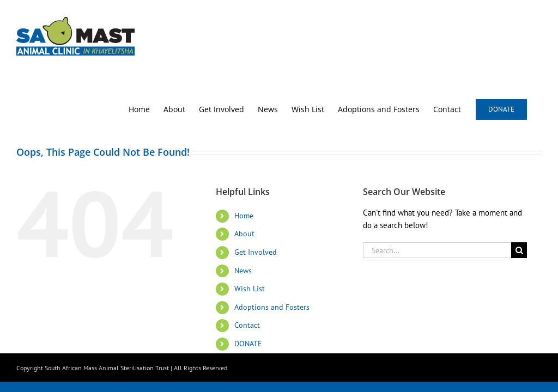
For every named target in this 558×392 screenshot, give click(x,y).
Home (244, 216)
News (243, 271)
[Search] (519, 250)
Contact (247, 325)
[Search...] (437, 250)
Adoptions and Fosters (272, 307)
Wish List (250, 289)
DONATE (248, 344)
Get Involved (256, 252)
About (244, 234)
